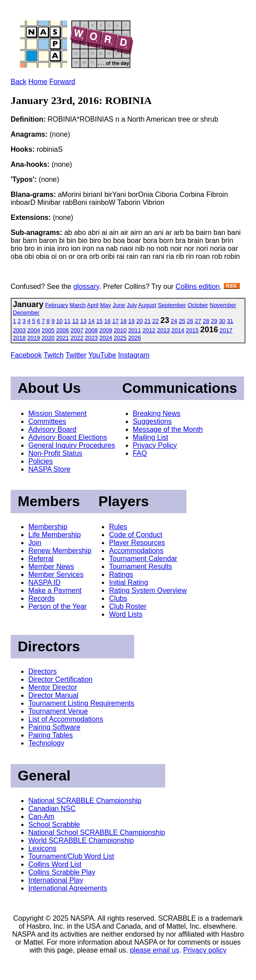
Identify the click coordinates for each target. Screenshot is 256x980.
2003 (19, 330)
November (223, 305)
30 (222, 321)
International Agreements (68, 888)
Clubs (118, 598)
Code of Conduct (136, 535)
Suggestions (152, 421)
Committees (47, 421)
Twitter (76, 355)
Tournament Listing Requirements (81, 703)
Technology (46, 743)
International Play (56, 880)
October (198, 305)
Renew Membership (60, 551)
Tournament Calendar (143, 559)
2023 (91, 338)
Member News (51, 567)
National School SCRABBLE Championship (97, 832)
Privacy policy (205, 950)
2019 (34, 338)
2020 (48, 338)
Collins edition (198, 286)
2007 (77, 330)
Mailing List (151, 437)
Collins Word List (55, 864)
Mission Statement (58, 413)
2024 (106, 338)
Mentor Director (53, 687)
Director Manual (53, 695)
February (57, 305)
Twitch (53, 355)
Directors (43, 671)
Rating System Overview (148, 590)
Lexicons (42, 848)
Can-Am (41, 817)
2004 (34, 330)
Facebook (26, 355)
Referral (41, 559)
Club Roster (128, 606)
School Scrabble (54, 824)
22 (155, 321)
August (147, 305)
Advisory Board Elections (68, 437)
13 (83, 321)
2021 (63, 338)
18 (123, 321)
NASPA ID (45, 582)
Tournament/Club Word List (71, 856)
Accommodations (136, 551)
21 (147, 321)
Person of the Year (58, 606)
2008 (91, 330)
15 (99, 321)
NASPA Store (49, 469)
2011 (134, 330)
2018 (19, 338)
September (172, 305)
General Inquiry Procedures (72, 445)
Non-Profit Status (55, 453)
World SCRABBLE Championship (81, 840)
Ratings (121, 575)
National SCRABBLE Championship (85, 801)
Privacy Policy (155, 445)
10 (59, 321)
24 (174, 321)
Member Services (56, 575)
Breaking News (157, 413)
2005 (48, 330)
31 (230, 321)
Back (19, 82)
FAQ (140, 453)
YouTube (102, 355)
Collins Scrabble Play (62, 872)
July (132, 305)
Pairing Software (54, 727)
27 (198, 321)
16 (107, 321)
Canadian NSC (52, 809)
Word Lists (126, 614)
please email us (154, 950)
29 (214, 321)
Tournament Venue (58, 711)
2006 (63, 330)
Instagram (134, 355)
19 (132, 321)
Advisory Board (52, 429)
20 (140, 321)
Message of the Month (168, 429)
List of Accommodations (66, 719)
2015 (192, 330)
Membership (48, 527)
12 (75, 321)
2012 (149, 330)
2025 (120, 338)
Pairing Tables (50, 735)
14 (91, 321)
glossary (86, 286)
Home (38, 82)
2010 (120, 330)
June (119, 305)
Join (35, 543)
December (26, 313)
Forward (62, 82)
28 (206, 321)
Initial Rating (128, 582)
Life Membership (54, 535)
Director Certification (60, 679)
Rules (118, 527)
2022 (77, 338)
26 (190, 321)
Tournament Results (140, 567)
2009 (106, 330)
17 (115, 321)
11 (67, 321)
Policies (41, 461)
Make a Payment (55, 590)
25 (182, 321)
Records (42, 598)
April (93, 305)
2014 (178, 330)
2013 (163, 330)
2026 (134, 338)
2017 (226, 330)
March (78, 305)
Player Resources (137, 543)
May (106, 305)
